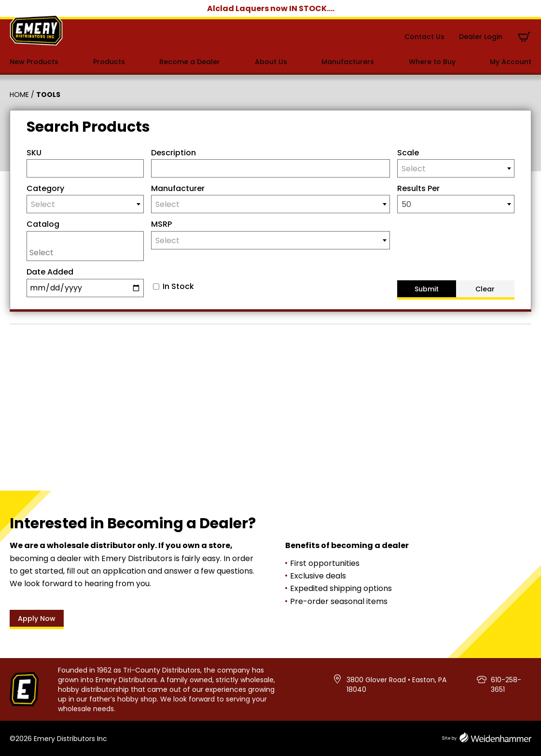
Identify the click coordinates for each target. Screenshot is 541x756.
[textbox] (456, 169)
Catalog (43, 224)
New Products (34, 62)
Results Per (418, 188)
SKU (34, 153)
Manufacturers (348, 62)
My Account (511, 62)
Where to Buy (432, 62)
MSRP (161, 224)
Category (45, 188)
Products (109, 62)
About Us (271, 62)
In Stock (178, 287)
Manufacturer (178, 188)
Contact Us (424, 37)
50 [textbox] (406, 204)
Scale (408, 153)
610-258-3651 (506, 685)
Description (173, 153)
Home (19, 95)
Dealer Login (481, 37)
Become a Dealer (190, 62)
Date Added (50, 272)
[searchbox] (88, 252)
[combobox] (456, 168)
